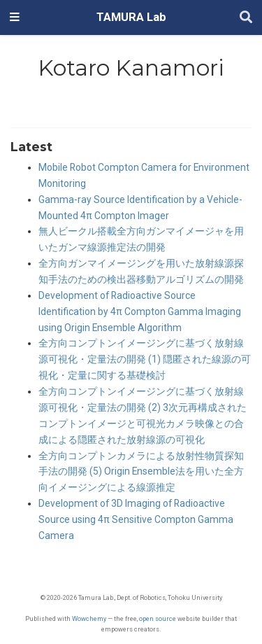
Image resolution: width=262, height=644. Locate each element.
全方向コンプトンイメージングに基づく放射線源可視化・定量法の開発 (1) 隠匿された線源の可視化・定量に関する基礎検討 (145, 359)
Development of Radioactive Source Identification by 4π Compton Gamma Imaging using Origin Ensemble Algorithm (140, 311)
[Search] (246, 18)
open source (158, 618)
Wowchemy (89, 618)
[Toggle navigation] (15, 17)
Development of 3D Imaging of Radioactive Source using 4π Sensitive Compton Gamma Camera (136, 519)
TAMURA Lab (131, 17)
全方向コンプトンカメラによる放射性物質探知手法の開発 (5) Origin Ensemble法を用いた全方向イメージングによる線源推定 (141, 472)
